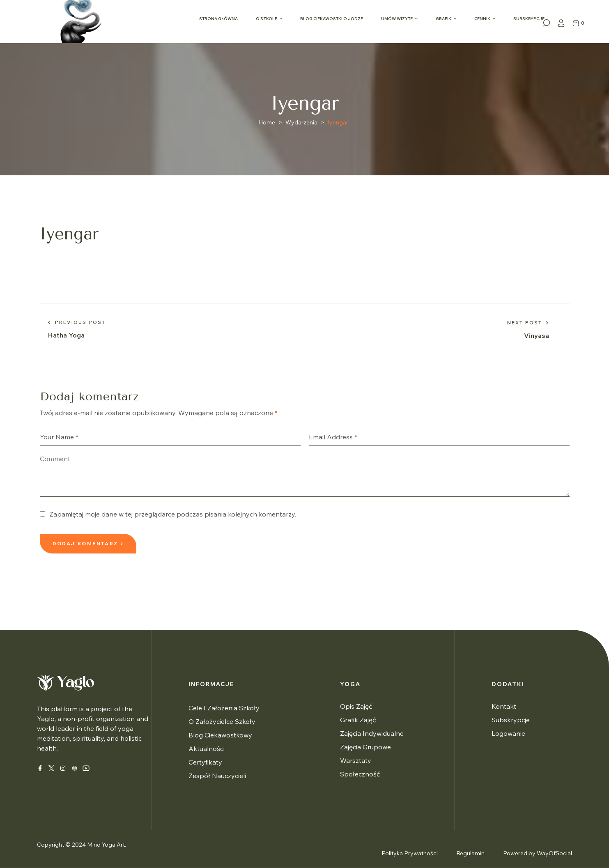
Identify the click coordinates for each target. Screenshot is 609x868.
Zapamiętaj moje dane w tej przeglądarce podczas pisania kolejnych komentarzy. (173, 514)
